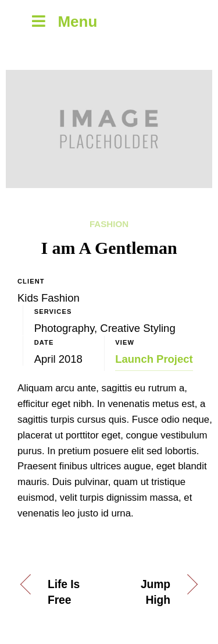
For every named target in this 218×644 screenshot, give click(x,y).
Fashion (109, 224)
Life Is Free (64, 592)
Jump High (156, 592)
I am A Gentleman (109, 248)
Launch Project (154, 359)
